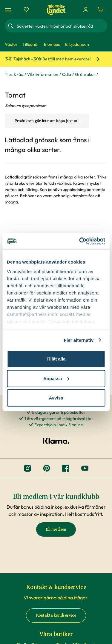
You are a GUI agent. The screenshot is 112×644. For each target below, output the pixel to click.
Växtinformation (43, 74)
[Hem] (56, 10)
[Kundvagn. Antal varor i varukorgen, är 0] (100, 10)
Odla (67, 74)
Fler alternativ (79, 340)
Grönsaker (85, 74)
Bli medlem (56, 529)
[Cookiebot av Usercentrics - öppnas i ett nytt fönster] (80, 241)
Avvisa (56, 398)
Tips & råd (14, 74)
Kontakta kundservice (56, 615)
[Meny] (9, 10)
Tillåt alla (56, 359)
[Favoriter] (26, 10)
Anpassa (56, 378)
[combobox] (61, 26)
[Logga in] (86, 10)
